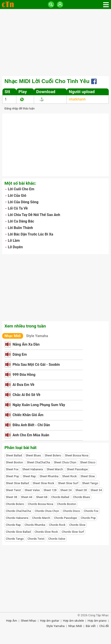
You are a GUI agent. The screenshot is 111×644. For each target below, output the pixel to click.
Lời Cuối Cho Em (21, 189)
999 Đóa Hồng (24, 375)
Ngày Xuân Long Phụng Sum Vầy (39, 405)
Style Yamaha (37, 336)
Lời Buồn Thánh (20, 228)
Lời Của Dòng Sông (23, 202)
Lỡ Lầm (14, 241)
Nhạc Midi (13, 336)
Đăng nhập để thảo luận (20, 108)
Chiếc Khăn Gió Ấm (28, 415)
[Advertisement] (55, 43)
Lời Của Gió (17, 196)
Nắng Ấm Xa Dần (26, 344)
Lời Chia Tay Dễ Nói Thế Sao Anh (34, 215)
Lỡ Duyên (15, 247)
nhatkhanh (77, 99)
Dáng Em (20, 354)
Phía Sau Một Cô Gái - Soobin (36, 365)
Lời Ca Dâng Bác (21, 221)
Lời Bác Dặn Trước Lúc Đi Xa (31, 234)
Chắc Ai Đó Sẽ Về (26, 395)
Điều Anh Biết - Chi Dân (31, 425)
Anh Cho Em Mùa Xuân (31, 435)
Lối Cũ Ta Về (18, 208)
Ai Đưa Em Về (23, 385)
